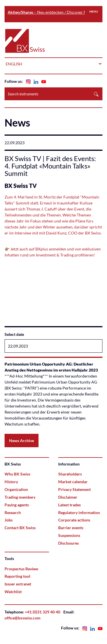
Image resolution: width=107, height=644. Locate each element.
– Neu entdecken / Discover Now (50, 12)
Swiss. (96, 233)
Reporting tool (17, 576)
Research (13, 512)
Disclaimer (68, 497)
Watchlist (13, 592)
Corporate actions (74, 520)
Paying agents (17, 505)
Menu (94, 11)
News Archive (22, 441)
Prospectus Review (21, 569)
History (11, 482)
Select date (14, 334)
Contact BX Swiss (20, 528)
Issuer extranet (18, 584)
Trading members (20, 497)
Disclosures (68, 543)
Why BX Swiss (17, 474)
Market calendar (73, 482)
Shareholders (70, 474)
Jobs (9, 520)
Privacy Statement (74, 489)
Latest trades (69, 505)
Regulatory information (79, 512)
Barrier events (71, 528)
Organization (16, 489)
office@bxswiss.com (23, 618)
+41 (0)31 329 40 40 (43, 612)
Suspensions (69, 535)
